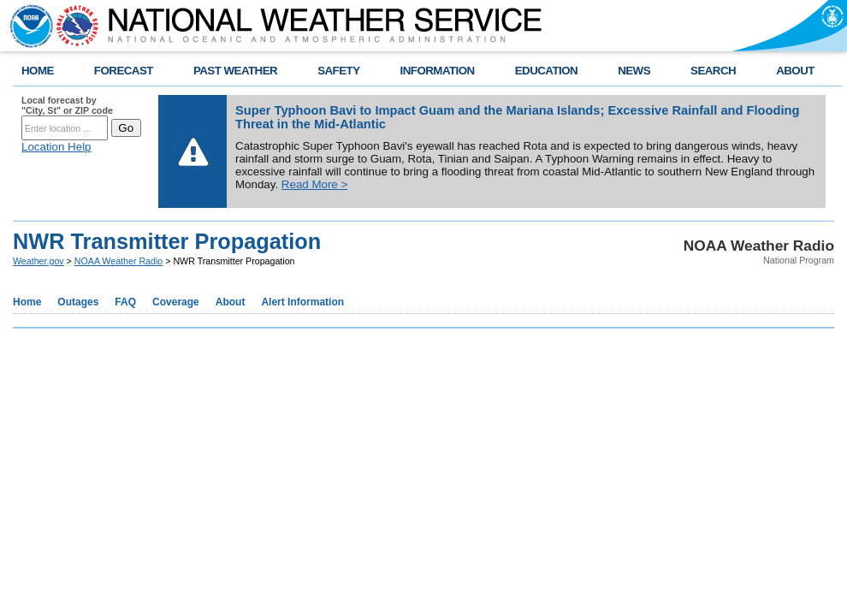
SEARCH (713, 71)
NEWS (634, 71)
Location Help (56, 147)
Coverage (176, 302)
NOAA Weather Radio (118, 261)
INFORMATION (438, 71)
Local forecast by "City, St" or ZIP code (67, 105)
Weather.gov (38, 261)
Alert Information (302, 302)
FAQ (125, 302)
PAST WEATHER (235, 71)
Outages (78, 302)
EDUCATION (546, 71)
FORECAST (124, 71)
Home (27, 302)
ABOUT (795, 71)
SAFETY (338, 71)
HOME (38, 71)
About (231, 302)
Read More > (314, 184)
